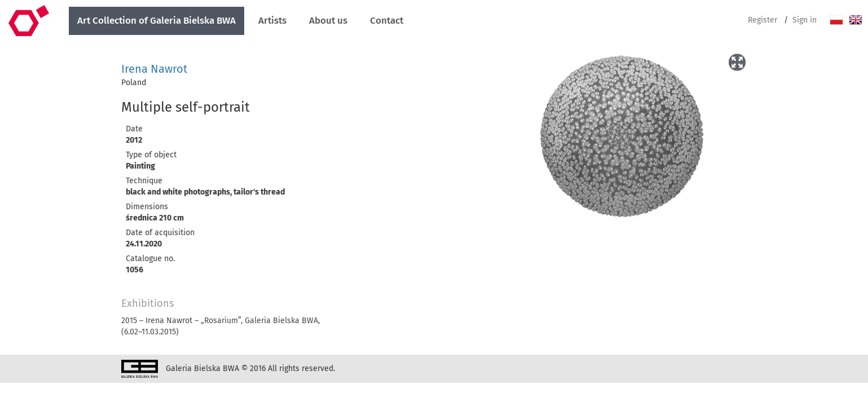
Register (763, 20)
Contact (387, 21)
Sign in (805, 20)
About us (328, 21)
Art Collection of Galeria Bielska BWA (157, 21)
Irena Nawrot (154, 69)
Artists (272, 21)
